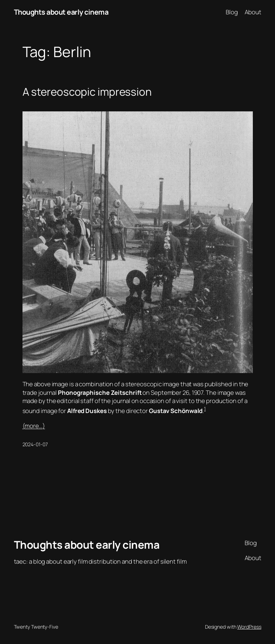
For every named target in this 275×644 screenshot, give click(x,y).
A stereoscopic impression (87, 92)
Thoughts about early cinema (61, 12)
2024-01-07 (35, 444)
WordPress (249, 627)
